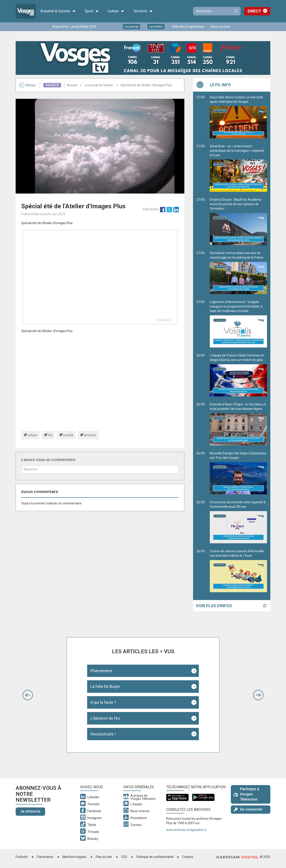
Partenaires (45, 857)
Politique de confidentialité (155, 857)
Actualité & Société (58, 11)
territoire (90, 435)
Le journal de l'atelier (99, 85)
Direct (254, 11)
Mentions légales (75, 857)
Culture (116, 11)
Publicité (22, 857)
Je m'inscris (30, 811)
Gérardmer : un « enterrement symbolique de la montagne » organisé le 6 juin (238, 168)
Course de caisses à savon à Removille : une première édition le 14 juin (238, 571)
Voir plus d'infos (214, 606)
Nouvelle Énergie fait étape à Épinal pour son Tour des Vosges (238, 473)
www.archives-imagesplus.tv (186, 830)
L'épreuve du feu (105, 718)
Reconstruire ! (103, 734)
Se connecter (248, 809)
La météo (156, 27)
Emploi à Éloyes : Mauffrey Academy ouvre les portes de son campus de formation (238, 221)
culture (32, 435)
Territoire (143, 11)
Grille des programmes (188, 27)
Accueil (72, 85)
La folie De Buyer (105, 686)
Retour (27, 85)
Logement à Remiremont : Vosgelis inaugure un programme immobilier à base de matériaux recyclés (238, 324)
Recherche (236, 11)
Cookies (188, 857)
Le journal (131, 27)
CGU (124, 857)
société (68, 435)
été (50, 435)
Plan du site (104, 857)
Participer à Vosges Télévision (246, 794)
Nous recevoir (221, 27)
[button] (28, 695)
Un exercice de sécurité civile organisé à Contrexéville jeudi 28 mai (238, 522)
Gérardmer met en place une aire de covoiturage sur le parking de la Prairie (238, 273)
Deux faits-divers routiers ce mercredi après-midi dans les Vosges (238, 117)
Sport (92, 11)
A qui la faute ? (103, 702)
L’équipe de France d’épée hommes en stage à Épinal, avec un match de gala (238, 375)
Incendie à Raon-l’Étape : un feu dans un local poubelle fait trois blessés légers (238, 424)
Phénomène (101, 671)
